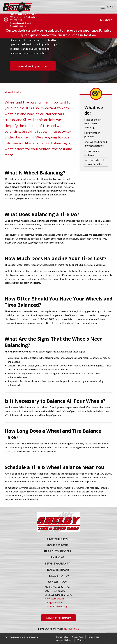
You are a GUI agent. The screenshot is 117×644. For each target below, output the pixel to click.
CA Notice (81, 640)
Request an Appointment (33, 66)
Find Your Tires (57, 539)
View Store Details (55, 598)
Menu (111, 7)
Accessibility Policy (64, 640)
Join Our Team (57, 582)
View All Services (13, 92)
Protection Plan (57, 570)
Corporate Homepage (57, 606)
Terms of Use (93, 637)
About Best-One (57, 545)
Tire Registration (57, 576)
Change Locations (18, 26)
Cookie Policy (78, 637)
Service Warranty (57, 564)
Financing (57, 558)
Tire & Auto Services (57, 551)
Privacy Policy (62, 637)
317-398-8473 (16, 20)
